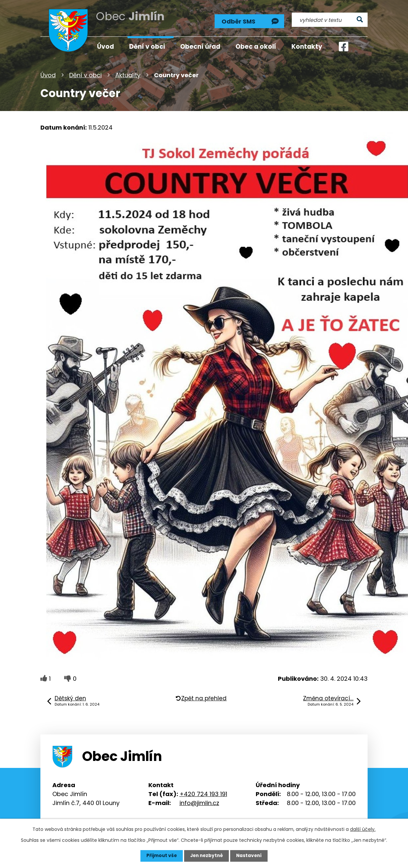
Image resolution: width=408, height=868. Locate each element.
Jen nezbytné (206, 856)
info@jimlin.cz (199, 802)
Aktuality (128, 74)
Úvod (48, 74)
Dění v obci (85, 74)
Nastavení (250, 856)
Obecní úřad (200, 47)
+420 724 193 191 (203, 793)
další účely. (363, 829)
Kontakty (307, 47)
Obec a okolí (256, 47)
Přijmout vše (160, 856)
